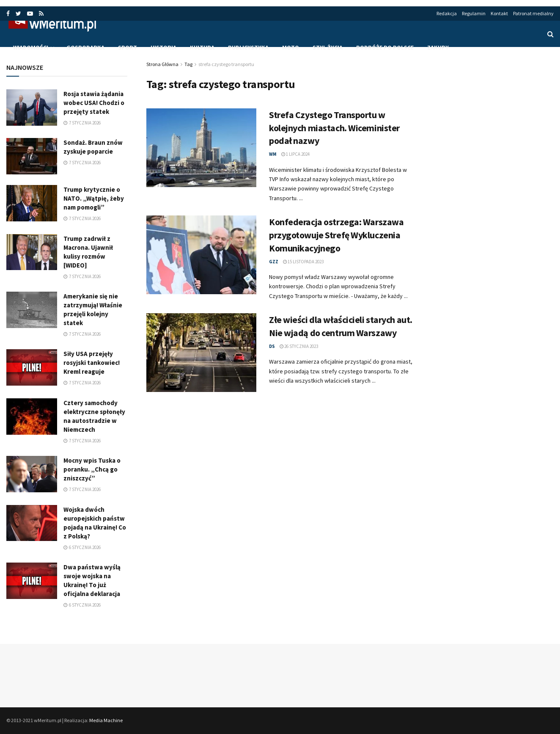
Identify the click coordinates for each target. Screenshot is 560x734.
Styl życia (328, 47)
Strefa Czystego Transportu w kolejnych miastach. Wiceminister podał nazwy (334, 128)
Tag (188, 64)
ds (272, 346)
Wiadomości (31, 47)
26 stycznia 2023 (299, 346)
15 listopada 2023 (303, 262)
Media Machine (106, 720)
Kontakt (499, 13)
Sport (128, 47)
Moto (291, 47)
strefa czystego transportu (226, 64)
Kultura (202, 47)
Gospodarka (85, 47)
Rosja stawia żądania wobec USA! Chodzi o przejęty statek (94, 103)
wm (273, 154)
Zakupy (438, 47)
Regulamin (474, 13)
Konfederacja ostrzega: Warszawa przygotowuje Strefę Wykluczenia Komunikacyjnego (336, 235)
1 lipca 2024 (295, 154)
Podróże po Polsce (385, 47)
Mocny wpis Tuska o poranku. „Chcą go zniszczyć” (92, 469)
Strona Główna (162, 64)
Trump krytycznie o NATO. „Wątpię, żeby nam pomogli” (94, 198)
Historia (163, 47)
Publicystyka (248, 47)
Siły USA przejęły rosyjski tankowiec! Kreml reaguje (92, 363)
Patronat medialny (533, 13)
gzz (274, 262)
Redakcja (447, 13)
